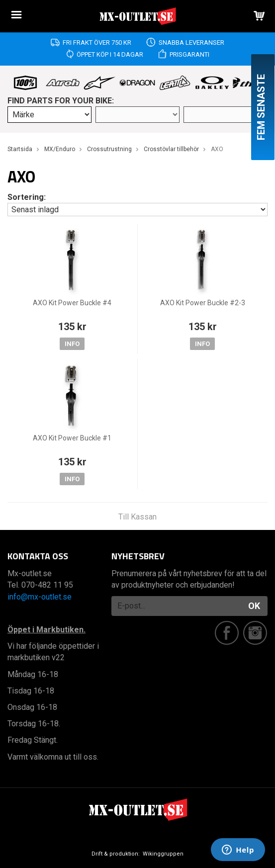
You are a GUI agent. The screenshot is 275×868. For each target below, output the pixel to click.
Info (72, 344)
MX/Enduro (60, 149)
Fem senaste (261, 107)
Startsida (20, 149)
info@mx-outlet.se (40, 597)
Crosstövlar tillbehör (171, 149)
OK (254, 606)
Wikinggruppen (163, 854)
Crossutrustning (109, 149)
